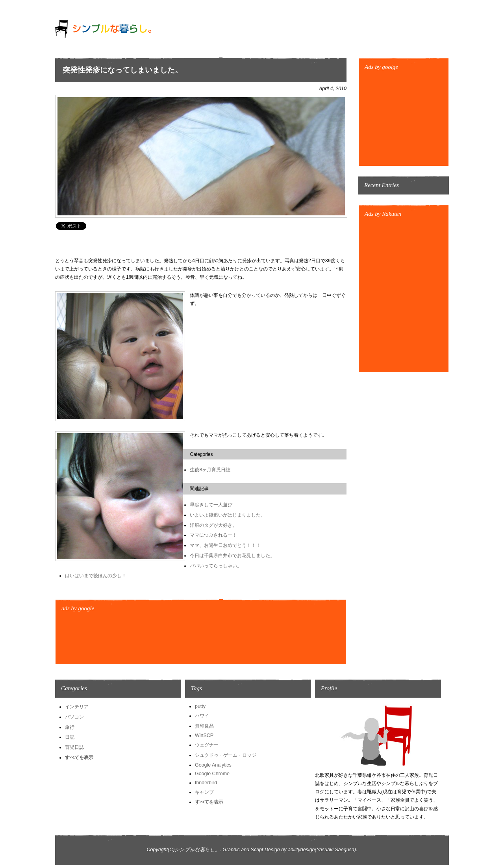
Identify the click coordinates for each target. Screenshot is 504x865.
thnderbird (206, 783)
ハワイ (202, 716)
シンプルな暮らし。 (197, 850)
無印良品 (204, 726)
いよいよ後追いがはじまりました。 (228, 515)
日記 (70, 737)
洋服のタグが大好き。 (213, 525)
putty (200, 706)
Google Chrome (212, 774)
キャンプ (204, 792)
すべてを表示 (79, 758)
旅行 (70, 727)
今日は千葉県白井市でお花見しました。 (232, 556)
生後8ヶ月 (201, 470)
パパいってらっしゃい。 (216, 566)
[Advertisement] (198, 244)
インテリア (77, 707)
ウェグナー (207, 745)
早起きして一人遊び (211, 505)
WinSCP (204, 735)
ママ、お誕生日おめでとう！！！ (225, 545)
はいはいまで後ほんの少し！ (96, 576)
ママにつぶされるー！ (213, 535)
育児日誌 (221, 470)
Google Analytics (213, 765)
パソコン (74, 717)
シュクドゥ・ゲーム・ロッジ (226, 755)
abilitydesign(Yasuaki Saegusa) (322, 850)
